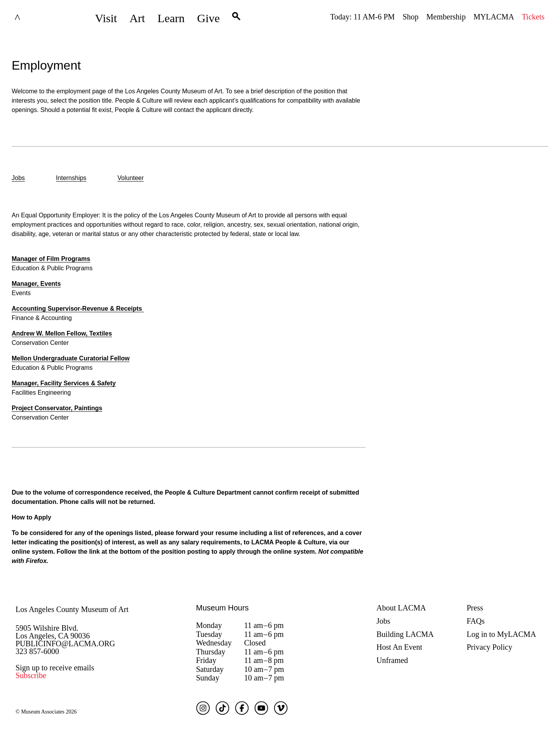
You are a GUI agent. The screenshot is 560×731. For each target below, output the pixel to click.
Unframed (392, 660)
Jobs (383, 621)
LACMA (37, 18)
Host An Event (399, 647)
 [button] (236, 18)
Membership (446, 17)
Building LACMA (405, 634)
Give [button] (208, 18)
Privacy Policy (489, 647)
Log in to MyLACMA (501, 634)
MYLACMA (493, 17)
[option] (18, 179)
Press (475, 608)
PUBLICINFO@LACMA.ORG (65, 644)
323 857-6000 (37, 651)
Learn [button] (171, 18)
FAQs (476, 621)
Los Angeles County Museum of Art (72, 609)
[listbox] (280, 179)
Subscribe (31, 675)
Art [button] (137, 18)
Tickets (533, 17)
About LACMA (401, 608)
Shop (410, 17)
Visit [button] (106, 18)
